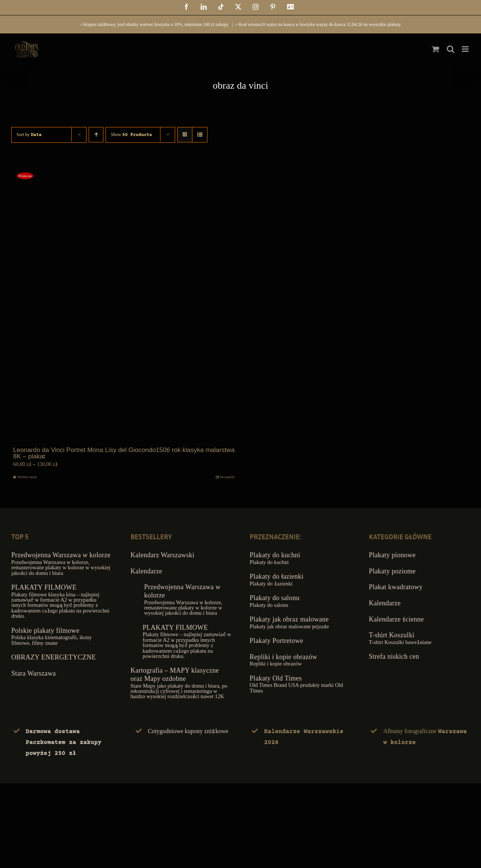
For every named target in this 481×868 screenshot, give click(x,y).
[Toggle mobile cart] (436, 49)
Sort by (29, 135)
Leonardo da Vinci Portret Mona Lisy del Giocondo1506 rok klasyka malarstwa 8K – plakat (124, 453)
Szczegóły (227, 477)
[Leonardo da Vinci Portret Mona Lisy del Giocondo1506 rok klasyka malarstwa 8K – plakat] (124, 305)
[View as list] (200, 135)
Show (132, 135)
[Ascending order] (96, 135)
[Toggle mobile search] (451, 49)
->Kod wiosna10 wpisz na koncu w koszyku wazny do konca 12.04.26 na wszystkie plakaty (318, 24)
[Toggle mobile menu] (466, 49)
